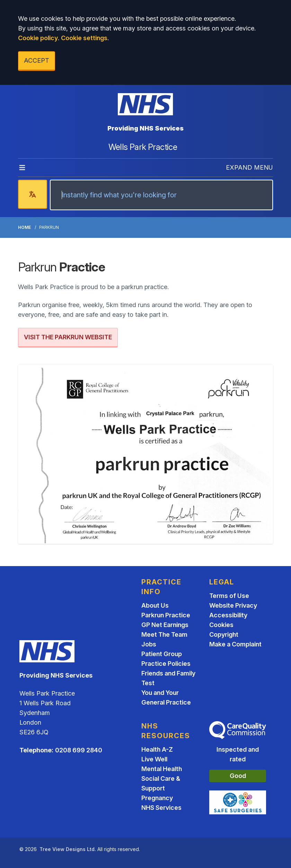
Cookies (221, 625)
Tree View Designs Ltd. (68, 849)
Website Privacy (233, 605)
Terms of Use (229, 596)
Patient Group (162, 654)
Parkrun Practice (166, 615)
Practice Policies (166, 664)
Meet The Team (164, 634)
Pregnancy (157, 798)
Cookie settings (84, 38)
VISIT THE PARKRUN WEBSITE (68, 337)
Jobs (149, 644)
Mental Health (162, 769)
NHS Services (161, 808)
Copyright (224, 634)
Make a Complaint (235, 644)
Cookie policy (38, 38)
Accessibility (228, 615)
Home (24, 227)
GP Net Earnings (165, 625)
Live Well (154, 759)
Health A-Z (157, 749)
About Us (155, 605)
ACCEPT (37, 60)
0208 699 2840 (79, 750)
